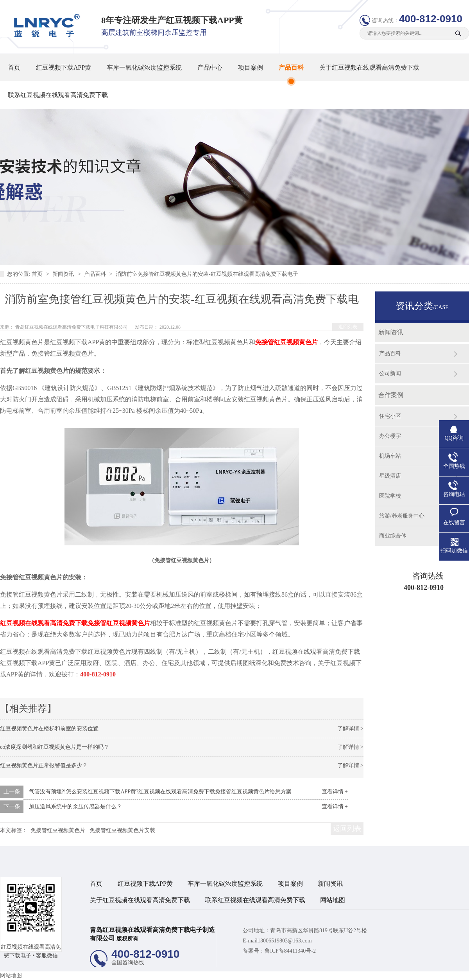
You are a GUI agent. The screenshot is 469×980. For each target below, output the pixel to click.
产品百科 (291, 67)
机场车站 (390, 456)
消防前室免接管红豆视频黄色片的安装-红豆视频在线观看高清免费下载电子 (207, 274)
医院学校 (390, 496)
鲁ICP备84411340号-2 (290, 951)
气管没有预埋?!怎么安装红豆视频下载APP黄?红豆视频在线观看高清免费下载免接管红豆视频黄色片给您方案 (160, 792)
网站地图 (333, 900)
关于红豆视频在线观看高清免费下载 (369, 67)
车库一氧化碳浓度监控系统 (144, 67)
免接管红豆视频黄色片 (286, 342)
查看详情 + (335, 792)
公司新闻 (390, 373)
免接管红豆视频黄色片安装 (122, 830)
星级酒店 (390, 476)
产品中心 (210, 67)
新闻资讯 (64, 274)
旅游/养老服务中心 (402, 516)
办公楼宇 (390, 436)
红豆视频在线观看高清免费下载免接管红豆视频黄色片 (75, 623)
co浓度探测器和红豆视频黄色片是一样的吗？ (55, 747)
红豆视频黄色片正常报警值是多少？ (44, 765)
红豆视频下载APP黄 (64, 67)
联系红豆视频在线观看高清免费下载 (58, 95)
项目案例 (251, 67)
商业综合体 (393, 536)
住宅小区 (390, 416)
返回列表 (348, 327)
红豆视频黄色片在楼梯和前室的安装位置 (49, 729)
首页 (14, 67)
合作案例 (391, 395)
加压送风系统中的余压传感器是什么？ (75, 806)
